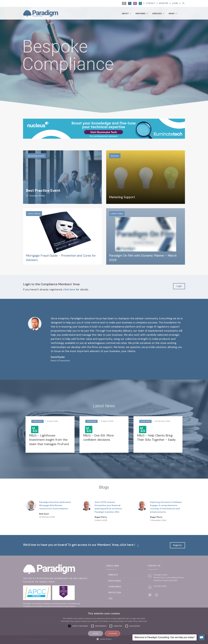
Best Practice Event (43, 191)
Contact (150, 3)
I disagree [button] (113, 633)
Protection (115, 593)
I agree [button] (95, 633)
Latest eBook (34, 213)
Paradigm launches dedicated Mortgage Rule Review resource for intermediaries (55, 505)
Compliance (37, 421)
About (125, 14)
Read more (143, 621)
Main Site (113, 575)
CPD (110, 599)
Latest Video (117, 213)
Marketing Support (122, 197)
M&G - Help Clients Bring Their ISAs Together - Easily (156, 438)
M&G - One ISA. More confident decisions (98, 438)
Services (157, 14)
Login (175, 3)
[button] (104, 639)
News (172, 14)
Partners (140, 14)
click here (69, 289)
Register (164, 3)
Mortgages (115, 581)
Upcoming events (36, 156)
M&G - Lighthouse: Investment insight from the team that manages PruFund (49, 440)
